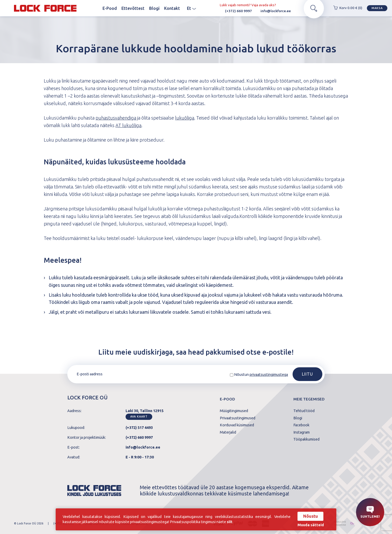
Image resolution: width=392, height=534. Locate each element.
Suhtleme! (370, 512)
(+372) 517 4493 (139, 428)
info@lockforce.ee (273, 11)
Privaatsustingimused (238, 418)
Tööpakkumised (306, 439)
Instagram (302, 432)
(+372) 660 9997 (236, 11)
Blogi (154, 8)
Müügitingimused (234, 411)
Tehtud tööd (304, 411)
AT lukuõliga (128, 125)
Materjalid (228, 432)
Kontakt (172, 8)
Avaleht (96, 8)
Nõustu (311, 516)
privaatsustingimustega (269, 375)
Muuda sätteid (311, 525)
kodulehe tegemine (340, 523)
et (191, 8)
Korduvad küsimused (237, 425)
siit (230, 522)
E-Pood (110, 8)
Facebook (301, 425)
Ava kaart (139, 416)
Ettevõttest (133, 8)
